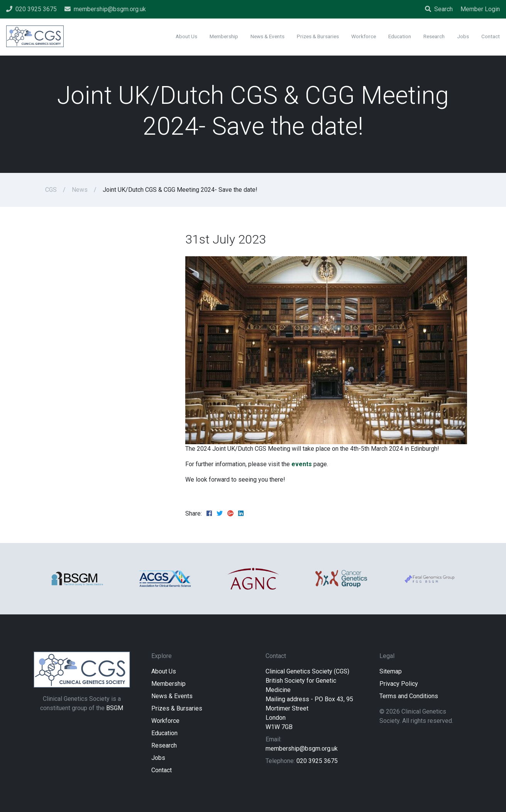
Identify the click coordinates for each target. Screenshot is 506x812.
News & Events (172, 696)
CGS (51, 190)
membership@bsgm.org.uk (302, 749)
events (302, 464)
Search (439, 9)
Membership (168, 684)
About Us (164, 671)
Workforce (165, 721)
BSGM (115, 708)
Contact (162, 770)
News (80, 190)
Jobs (158, 758)
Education (164, 733)
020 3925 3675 (317, 761)
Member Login (480, 9)
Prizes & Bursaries (177, 708)
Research (164, 745)
